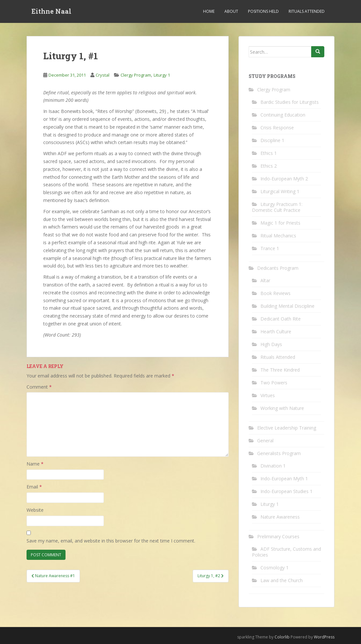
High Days (271, 344)
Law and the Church (282, 580)
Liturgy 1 (162, 75)
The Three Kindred (280, 370)
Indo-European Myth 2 (284, 179)
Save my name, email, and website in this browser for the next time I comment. (111, 541)
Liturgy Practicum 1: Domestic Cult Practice (277, 207)
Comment (39, 387)
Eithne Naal (51, 11)
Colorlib (282, 637)
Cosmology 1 (275, 568)
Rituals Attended (307, 11)
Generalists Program (279, 453)
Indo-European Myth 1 (284, 478)
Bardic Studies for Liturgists (290, 102)
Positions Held (263, 11)
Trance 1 (270, 248)
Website (35, 510)
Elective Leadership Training (287, 428)
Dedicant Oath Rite (281, 319)
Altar (265, 280)
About (231, 11)
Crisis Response (277, 128)
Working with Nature (282, 408)
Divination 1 (273, 466)
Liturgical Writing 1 (280, 191)
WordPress (324, 637)
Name (35, 464)
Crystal (103, 75)
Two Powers (274, 383)
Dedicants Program (278, 268)
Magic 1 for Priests (280, 223)
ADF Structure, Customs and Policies (286, 552)
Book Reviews (275, 293)
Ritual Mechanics (278, 236)
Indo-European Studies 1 (286, 491)
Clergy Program (136, 75)
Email (34, 487)
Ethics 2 (269, 166)
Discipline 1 (272, 140)
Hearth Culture (276, 331)
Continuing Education (283, 115)
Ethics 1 (269, 153)
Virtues (268, 395)
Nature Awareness (280, 517)
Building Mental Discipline (287, 306)
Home (209, 11)
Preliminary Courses (278, 536)
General (265, 441)
